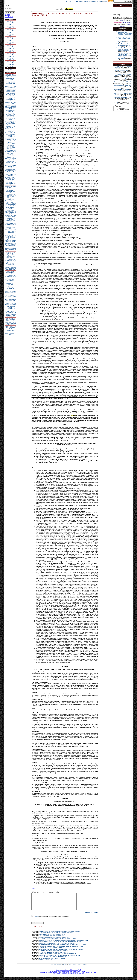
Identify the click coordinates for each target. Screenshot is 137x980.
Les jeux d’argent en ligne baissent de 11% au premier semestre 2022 (57, 957)
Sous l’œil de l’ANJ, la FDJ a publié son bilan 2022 (52, 951)
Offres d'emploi (92, 1)
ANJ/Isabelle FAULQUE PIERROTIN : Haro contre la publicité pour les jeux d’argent (61, 949)
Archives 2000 (10, 63)
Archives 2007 (10, 52)
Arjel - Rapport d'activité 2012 (11, 154)
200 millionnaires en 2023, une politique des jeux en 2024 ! (55, 940)
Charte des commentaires (91, 915)
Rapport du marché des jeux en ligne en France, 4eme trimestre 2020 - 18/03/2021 (10, 77)
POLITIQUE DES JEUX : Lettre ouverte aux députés (53, 960)
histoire (128, 21)
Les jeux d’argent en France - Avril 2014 (10, 140)
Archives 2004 (10, 56)
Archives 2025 (10, 23)
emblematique (127, 23)
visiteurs (122, 21)
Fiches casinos (79, 1)
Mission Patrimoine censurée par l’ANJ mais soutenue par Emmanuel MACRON (60, 958)
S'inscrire (36, 920)
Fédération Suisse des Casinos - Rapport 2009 (11, 254)
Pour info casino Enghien (121, 78)
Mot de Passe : (9, 9)
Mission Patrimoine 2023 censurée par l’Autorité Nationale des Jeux (57, 946)
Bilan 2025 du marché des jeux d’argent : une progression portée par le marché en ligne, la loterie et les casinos (124, 56)
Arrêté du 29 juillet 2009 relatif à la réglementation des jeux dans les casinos (11, 258)
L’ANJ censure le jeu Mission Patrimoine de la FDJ (52, 961)
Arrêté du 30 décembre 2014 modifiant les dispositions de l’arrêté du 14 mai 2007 (11, 116)
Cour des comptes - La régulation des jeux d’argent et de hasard (10, 83)
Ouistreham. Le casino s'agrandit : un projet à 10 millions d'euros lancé (124, 49)
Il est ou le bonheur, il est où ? (47, 963)
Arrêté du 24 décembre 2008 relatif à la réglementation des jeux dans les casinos (11, 274)
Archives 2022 (10, 28)
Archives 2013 (10, 42)
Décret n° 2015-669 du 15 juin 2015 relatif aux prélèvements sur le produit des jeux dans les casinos (10, 89)
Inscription (7, 14)
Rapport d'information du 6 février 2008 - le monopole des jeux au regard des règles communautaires (11, 295)
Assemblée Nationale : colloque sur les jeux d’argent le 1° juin (62, 948)
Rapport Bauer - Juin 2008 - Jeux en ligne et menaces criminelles (10, 280)
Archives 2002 (10, 60)
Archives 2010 (10, 47)
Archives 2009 (10, 48)
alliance (123, 26)
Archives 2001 (10, 61)
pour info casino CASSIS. (121, 70)
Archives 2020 (10, 31)
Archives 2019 (10, 32)
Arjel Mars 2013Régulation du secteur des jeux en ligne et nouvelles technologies (10, 159)
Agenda (86, 1)
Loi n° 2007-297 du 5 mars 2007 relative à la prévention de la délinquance (10, 315)
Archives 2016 (10, 37)
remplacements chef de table (121, 89)
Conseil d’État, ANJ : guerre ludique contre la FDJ (52, 937)
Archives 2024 (10, 24)
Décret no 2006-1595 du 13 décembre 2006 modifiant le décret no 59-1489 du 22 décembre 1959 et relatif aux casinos (11, 322)
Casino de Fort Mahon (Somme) (123, 97)
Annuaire (100, 1)
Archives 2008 (10, 50)
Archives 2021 (10, 29)
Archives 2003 (10, 58)
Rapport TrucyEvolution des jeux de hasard (11, 332)
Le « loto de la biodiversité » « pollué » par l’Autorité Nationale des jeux (58, 942)
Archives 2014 (10, 40)
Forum (72, 1)
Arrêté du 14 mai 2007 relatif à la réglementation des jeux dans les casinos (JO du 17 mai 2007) (11, 309)
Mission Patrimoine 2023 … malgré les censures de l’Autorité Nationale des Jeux (60, 945)
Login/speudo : (8, 5)
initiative (123, 25)
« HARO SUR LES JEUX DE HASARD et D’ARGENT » (54, 955)
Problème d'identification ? (9, 16)
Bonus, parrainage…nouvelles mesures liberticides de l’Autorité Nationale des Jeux (61, 952)
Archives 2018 (10, 34)
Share (34, 889)
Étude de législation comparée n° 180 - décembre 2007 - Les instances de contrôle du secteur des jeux (10, 302)
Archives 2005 (10, 55)
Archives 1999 (10, 64)
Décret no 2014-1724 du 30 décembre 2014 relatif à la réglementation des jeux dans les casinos (11, 135)
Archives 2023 (10, 26)
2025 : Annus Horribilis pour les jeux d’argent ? (51, 939)
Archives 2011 (10, 45)
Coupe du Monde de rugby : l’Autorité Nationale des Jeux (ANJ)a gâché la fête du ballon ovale (64, 943)
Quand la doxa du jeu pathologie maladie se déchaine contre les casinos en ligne (60, 934)
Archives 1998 (10, 66)
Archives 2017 (10, 36)
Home (68, 1)
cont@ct (105, 1)
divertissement (118, 23)
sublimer (129, 25)
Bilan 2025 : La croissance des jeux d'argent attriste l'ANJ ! (125, 45)
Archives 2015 (10, 39)
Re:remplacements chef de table (123, 82)
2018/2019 (10, 69)
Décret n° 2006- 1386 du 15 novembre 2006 (11, 328)
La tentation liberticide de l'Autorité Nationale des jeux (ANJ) (55, 954)
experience (117, 25)
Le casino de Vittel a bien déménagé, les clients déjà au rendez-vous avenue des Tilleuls (125, 34)
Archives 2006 (10, 53)
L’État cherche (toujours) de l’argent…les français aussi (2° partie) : (57, 936)
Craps (118, 21)
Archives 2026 (10, 21)
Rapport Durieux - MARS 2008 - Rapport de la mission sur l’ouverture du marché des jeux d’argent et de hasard (10, 287)
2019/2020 (10, 71)
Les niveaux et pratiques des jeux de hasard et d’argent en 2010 (11, 212)
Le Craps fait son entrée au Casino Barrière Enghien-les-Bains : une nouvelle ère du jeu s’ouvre (125, 39)
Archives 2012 (10, 44)
